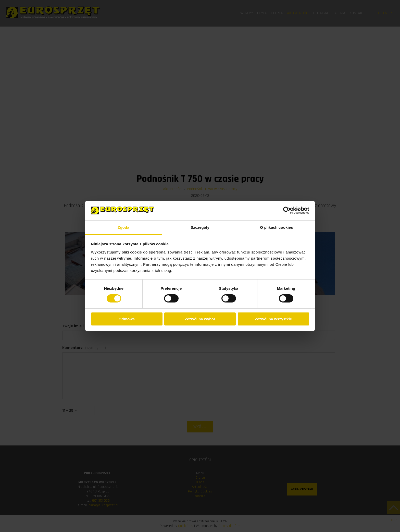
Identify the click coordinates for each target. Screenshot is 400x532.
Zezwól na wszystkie (273, 319)
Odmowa (127, 319)
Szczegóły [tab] (200, 227)
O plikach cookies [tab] (276, 227)
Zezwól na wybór (200, 319)
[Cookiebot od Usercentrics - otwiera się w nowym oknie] (287, 210)
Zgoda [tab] (123, 227)
